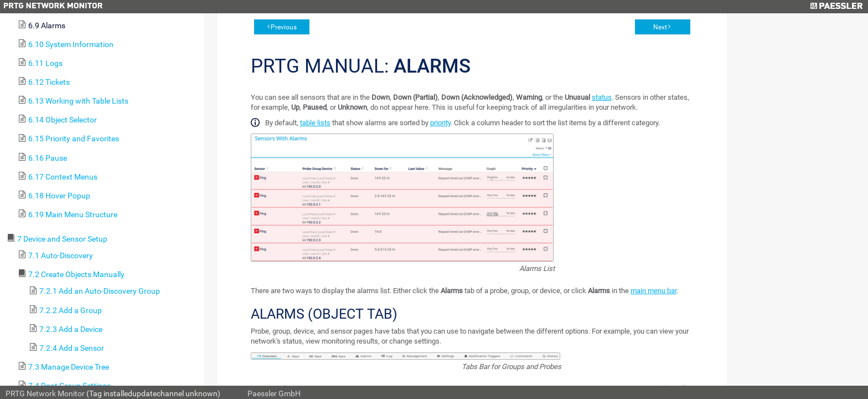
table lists (315, 123)
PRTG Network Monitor (45, 393)
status (602, 97)
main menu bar (653, 291)
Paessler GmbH (274, 393)
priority (440, 123)
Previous (284, 27)
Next (660, 27)
